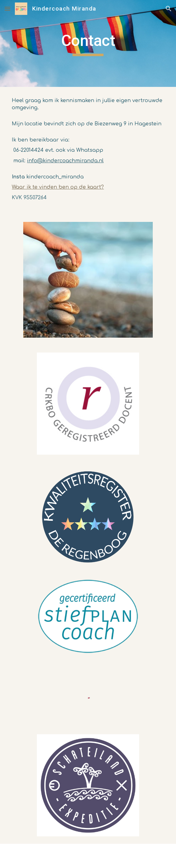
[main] (88, 43)
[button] (7, 9)
